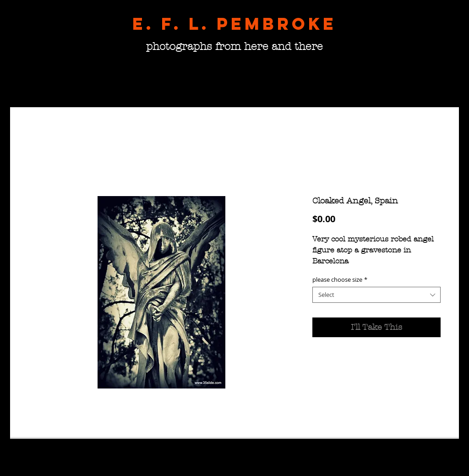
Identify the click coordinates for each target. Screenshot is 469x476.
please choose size (340, 280)
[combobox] (376, 295)
